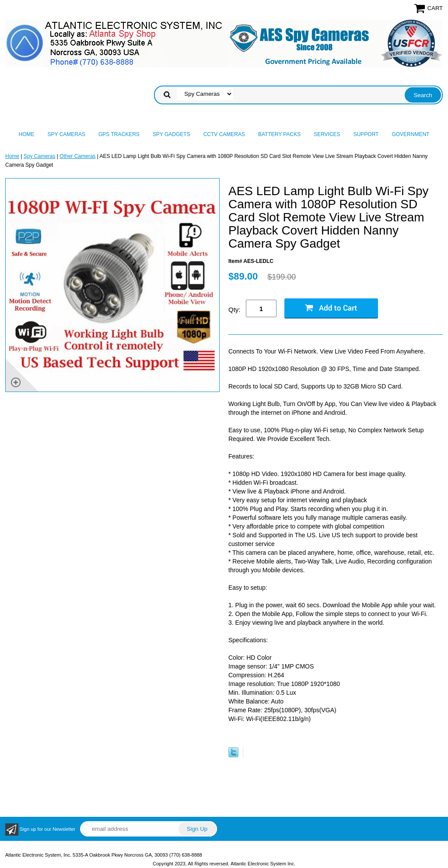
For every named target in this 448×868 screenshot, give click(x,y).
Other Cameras (77, 156)
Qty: (234, 310)
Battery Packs (279, 134)
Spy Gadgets (171, 134)
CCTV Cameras (224, 134)
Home (27, 134)
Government (410, 134)
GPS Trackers (119, 134)
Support (366, 134)
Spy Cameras (66, 134)
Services (327, 134)
